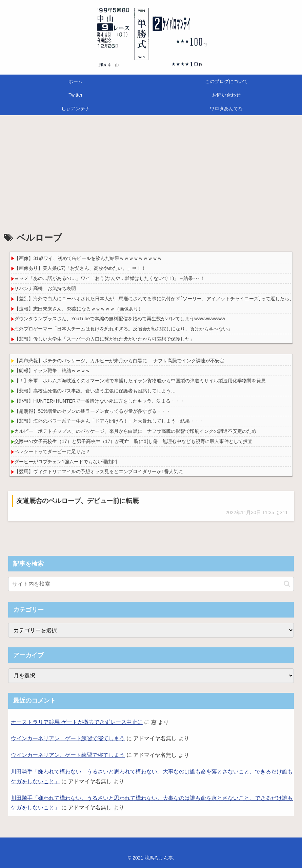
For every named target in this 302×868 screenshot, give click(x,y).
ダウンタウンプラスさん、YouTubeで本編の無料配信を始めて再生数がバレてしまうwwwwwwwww (120, 319)
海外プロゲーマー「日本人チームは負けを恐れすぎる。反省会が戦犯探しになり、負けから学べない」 (123, 329)
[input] (151, 584)
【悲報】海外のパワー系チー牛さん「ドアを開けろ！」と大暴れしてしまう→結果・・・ (109, 421)
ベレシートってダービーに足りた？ (52, 451)
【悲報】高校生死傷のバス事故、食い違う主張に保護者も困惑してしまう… (95, 391)
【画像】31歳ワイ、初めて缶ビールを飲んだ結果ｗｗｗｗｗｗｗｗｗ (88, 258)
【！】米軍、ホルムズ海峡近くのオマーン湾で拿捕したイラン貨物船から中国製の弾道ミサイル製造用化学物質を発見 (140, 381)
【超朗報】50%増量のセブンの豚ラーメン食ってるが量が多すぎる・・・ (93, 411)
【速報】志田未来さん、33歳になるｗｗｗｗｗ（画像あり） (79, 309)
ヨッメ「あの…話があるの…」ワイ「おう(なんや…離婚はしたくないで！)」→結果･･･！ (109, 278)
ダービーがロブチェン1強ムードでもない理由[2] (66, 462)
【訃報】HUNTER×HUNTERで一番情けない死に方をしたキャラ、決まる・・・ (99, 401)
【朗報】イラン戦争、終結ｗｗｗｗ (52, 370)
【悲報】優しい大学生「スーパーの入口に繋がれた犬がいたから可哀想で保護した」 (104, 339)
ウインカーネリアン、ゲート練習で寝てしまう (68, 738)
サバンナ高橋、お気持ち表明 (45, 288)
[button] (287, 584)
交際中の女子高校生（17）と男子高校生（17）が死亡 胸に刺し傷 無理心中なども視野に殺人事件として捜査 (133, 441)
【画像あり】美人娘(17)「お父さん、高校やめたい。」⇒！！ (80, 268)
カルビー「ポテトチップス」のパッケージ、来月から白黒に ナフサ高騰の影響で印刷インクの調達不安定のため (135, 431)
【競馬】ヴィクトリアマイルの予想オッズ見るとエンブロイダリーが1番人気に (99, 471)
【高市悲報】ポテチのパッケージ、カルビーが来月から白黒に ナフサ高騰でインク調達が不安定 (119, 361)
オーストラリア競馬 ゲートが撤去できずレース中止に (77, 722)
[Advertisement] (151, 171)
